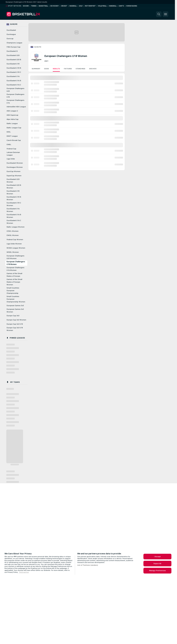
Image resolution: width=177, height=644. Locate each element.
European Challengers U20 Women (15, 257)
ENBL (9, 144)
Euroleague (11, 34)
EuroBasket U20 (13, 55)
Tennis (34, 6)
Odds (46, 69)
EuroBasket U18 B (14, 68)
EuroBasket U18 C (14, 72)
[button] (159, 14)
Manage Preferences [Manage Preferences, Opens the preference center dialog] (157, 571)
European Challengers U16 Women (15, 269)
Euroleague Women (15, 167)
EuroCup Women (14, 171)
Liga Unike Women (14, 244)
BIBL (9, 132)
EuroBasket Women (15, 163)
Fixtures (68, 69)
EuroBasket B (12, 51)
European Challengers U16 (15, 102)
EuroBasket (11, 30)
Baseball (73, 6)
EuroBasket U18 (13, 64)
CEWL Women (13, 231)
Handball (113, 6)
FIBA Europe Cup (14, 47)
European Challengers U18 (15, 96)
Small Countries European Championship (13, 291)
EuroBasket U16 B (14, 81)
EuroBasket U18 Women (13, 192)
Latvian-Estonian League (13, 154)
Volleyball (102, 6)
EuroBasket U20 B (14, 60)
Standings (80, 69)
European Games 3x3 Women (15, 311)
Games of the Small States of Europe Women (14, 282)
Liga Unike (11, 159)
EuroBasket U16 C (14, 85)
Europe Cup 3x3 (13, 316)
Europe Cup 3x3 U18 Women (15, 329)
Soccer (26, 6)
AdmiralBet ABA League (16, 107)
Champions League (14, 43)
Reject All (157, 564)
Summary (36, 69)
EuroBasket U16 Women (13, 210)
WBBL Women (13, 252)
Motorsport (90, 6)
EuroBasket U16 (13, 76)
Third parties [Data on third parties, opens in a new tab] (24, 572)
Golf (81, 6)
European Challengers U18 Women (16, 263)
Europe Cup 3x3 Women (16, 320)
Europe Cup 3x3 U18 (15, 324)
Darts (121, 6)
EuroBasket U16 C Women (14, 222)
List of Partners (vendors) (88, 565)
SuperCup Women (14, 176)
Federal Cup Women (15, 240)
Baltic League (12, 123)
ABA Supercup (12, 115)
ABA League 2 (12, 111)
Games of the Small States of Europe (14, 275)
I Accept (157, 557)
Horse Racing (132, 6)
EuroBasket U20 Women (13, 181)
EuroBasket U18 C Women (14, 204)
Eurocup (10, 39)
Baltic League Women (16, 227)
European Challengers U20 (15, 90)
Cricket (64, 6)
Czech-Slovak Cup (14, 140)
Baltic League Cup (14, 128)
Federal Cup (11, 149)
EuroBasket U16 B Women (14, 216)
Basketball (43, 6)
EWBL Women (13, 235)
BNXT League (12, 136)
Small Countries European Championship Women (16, 299)
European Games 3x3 (15, 306)
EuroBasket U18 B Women (14, 198)
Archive (93, 69)
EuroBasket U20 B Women (14, 186)
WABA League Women (16, 248)
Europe (38, 47)
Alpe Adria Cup (13, 119)
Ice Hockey (54, 6)
